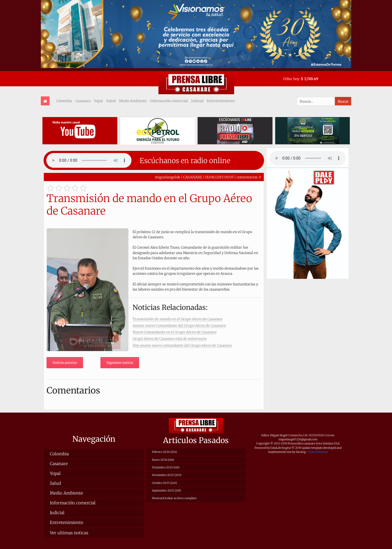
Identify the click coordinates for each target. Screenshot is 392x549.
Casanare (83, 101)
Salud (111, 101)
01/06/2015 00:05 (219, 177)
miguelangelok (168, 177)
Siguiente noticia (120, 363)
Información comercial (169, 101)
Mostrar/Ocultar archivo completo (174, 498)
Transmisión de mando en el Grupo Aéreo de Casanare (178, 319)
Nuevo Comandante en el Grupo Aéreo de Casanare (175, 332)
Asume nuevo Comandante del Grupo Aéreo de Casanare (179, 325)
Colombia (64, 101)
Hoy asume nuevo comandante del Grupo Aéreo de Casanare (182, 345)
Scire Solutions (318, 452)
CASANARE (193, 177)
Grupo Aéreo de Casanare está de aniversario (170, 338)
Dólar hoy (291, 79)
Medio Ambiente (133, 101)
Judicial (197, 101)
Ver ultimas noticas (69, 533)
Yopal (98, 101)
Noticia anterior (65, 363)
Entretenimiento (221, 101)
